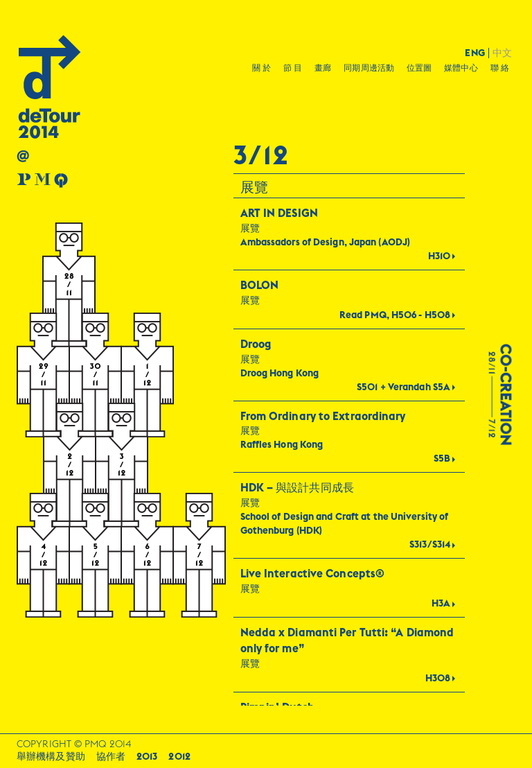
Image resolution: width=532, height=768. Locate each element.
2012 (179, 756)
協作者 (111, 756)
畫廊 (323, 68)
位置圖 (419, 68)
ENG (475, 53)
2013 (147, 756)
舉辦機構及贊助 (51, 756)
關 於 (261, 68)
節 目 (293, 68)
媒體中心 (461, 68)
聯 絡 (500, 68)
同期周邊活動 (369, 68)
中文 (502, 53)
